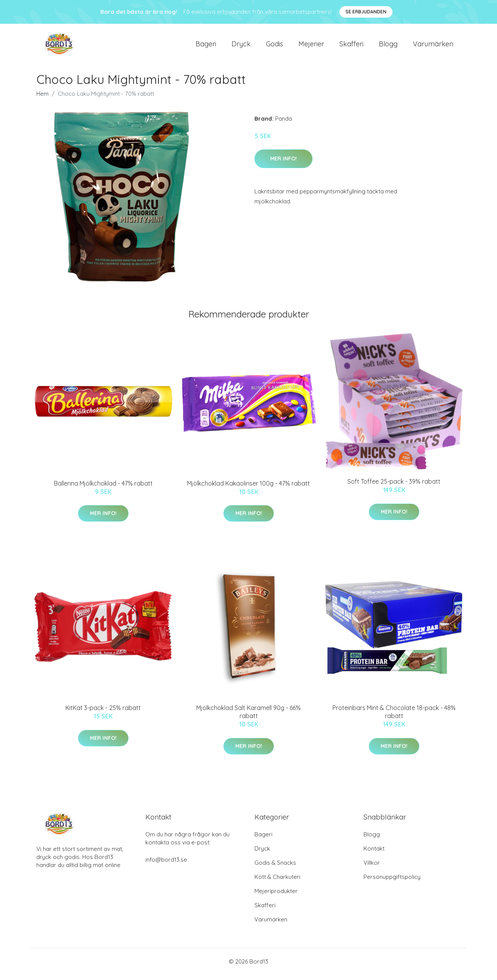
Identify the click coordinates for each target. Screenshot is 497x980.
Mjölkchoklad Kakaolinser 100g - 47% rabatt (249, 489)
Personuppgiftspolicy (392, 882)
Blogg (388, 47)
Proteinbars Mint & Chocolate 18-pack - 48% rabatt (394, 717)
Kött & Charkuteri (277, 882)
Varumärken (433, 47)
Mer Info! (284, 164)
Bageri (206, 47)
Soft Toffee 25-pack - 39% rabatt (394, 487)
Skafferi (351, 47)
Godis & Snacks (275, 868)
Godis (275, 47)
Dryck (241, 47)
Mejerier (311, 47)
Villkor (372, 868)
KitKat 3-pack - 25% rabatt (103, 713)
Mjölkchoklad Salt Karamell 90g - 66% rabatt (249, 717)
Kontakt (374, 854)
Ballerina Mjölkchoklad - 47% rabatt (103, 489)
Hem (42, 99)
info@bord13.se (166, 865)
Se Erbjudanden (366, 12)
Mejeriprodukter (276, 896)
